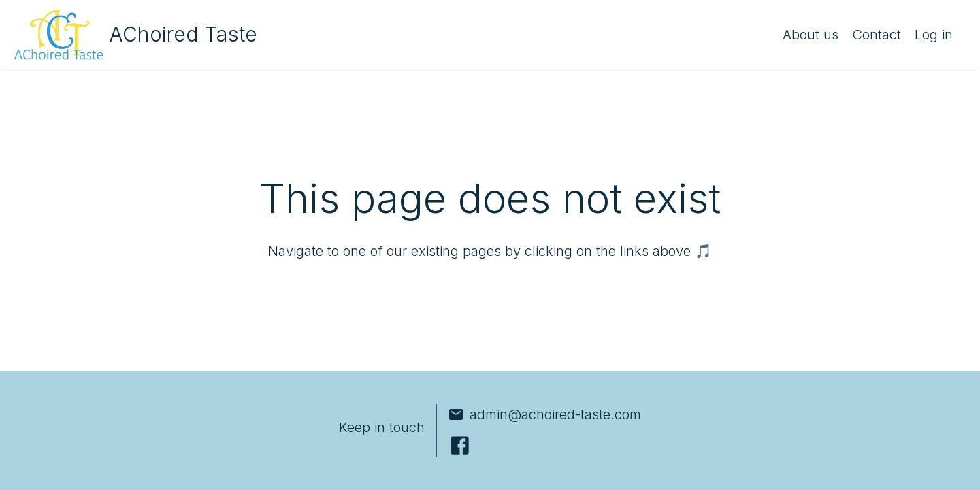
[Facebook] (460, 445)
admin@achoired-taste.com (544, 414)
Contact (877, 35)
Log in (934, 35)
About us (811, 35)
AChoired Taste (183, 34)
